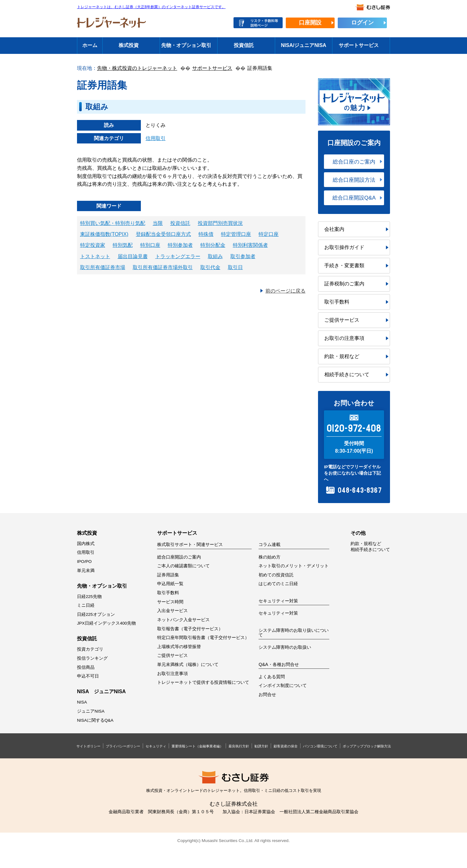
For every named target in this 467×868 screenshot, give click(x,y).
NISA (82, 702)
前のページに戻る (285, 291)
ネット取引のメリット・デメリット (294, 566)
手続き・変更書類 (344, 265)
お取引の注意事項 (344, 338)
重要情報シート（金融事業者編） (197, 746)
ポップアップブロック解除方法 (367, 746)
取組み (215, 256)
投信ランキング (92, 658)
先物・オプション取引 (186, 45)
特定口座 (269, 234)
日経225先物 (89, 597)
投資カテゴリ (90, 649)
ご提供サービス (342, 320)
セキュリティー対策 (278, 613)
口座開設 (310, 23)
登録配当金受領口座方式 (163, 234)
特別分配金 (213, 245)
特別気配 (123, 245)
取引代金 (210, 267)
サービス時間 (170, 602)
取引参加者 (243, 256)
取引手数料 (337, 302)
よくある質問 (272, 677)
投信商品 (86, 667)
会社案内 (334, 229)
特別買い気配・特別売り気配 (113, 223)
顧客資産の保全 (286, 746)
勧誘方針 (261, 746)
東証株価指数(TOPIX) (104, 234)
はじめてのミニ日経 (278, 584)
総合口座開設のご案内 (179, 557)
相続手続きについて (347, 374)
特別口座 (150, 245)
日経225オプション (96, 614)
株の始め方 (269, 557)
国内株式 (86, 544)
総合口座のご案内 (354, 162)
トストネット (95, 256)
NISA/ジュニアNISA (304, 45)
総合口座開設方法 (354, 180)
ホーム (90, 45)
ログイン (362, 23)
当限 (158, 223)
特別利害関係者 (250, 245)
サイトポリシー (88, 746)
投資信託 (244, 45)
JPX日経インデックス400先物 (106, 623)
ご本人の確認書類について (183, 566)
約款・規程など (342, 356)
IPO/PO (84, 561)
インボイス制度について (283, 686)
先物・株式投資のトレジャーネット (137, 68)
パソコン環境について (320, 746)
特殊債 (206, 234)
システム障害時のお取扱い (285, 647)
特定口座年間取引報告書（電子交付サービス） (203, 638)
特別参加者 (180, 245)
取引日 (235, 267)
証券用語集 (168, 575)
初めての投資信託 (276, 575)
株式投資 (129, 45)
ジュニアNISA (91, 711)
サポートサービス (359, 45)
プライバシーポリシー (123, 746)
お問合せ (267, 695)
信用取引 (156, 138)
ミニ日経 (86, 605)
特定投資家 (93, 245)
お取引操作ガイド (344, 247)
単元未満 (86, 571)
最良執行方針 (239, 746)
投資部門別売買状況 (220, 223)
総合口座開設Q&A (354, 198)
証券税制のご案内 (344, 284)
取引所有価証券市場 (103, 267)
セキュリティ (156, 746)
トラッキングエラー (178, 256)
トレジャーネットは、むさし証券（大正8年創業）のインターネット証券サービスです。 (151, 7)
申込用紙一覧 (170, 584)
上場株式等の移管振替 (179, 647)
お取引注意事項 (172, 674)
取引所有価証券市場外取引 (163, 267)
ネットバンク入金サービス (183, 620)
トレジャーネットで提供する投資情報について (203, 682)
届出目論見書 (133, 256)
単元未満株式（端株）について (188, 665)
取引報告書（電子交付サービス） (190, 629)
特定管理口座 (236, 234)
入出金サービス (172, 611)
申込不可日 (88, 676)
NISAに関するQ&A (95, 720)
